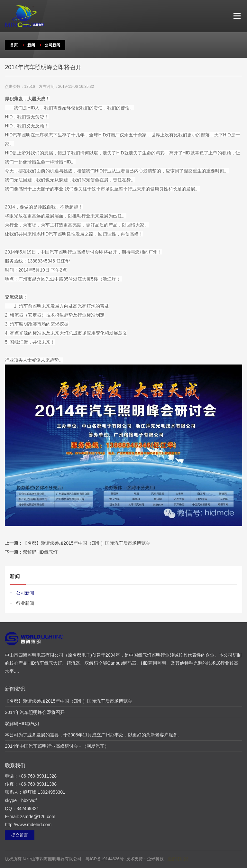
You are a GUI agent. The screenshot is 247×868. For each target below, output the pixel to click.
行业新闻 (25, 603)
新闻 (31, 45)
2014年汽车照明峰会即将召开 (35, 712)
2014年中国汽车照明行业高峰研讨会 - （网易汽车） (57, 746)
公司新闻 (52, 45)
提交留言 (20, 835)
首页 (14, 45)
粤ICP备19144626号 (105, 859)
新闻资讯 (15, 689)
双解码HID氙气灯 (40, 552)
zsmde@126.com (38, 817)
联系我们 (15, 766)
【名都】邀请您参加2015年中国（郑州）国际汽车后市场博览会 (86, 543)
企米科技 (155, 859)
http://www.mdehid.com (28, 825)
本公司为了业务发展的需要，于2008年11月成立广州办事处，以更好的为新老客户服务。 (93, 735)
